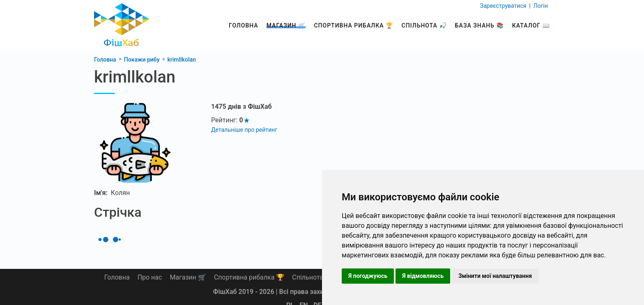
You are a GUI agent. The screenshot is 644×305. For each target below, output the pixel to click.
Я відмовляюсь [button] (423, 276)
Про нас (150, 277)
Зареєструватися (504, 6)
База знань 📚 (480, 25)
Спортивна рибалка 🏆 (353, 25)
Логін (540, 6)
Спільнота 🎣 (424, 25)
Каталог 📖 (531, 25)
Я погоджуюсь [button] (368, 276)
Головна (244, 25)
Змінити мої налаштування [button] (495, 276)
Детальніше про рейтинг (244, 130)
